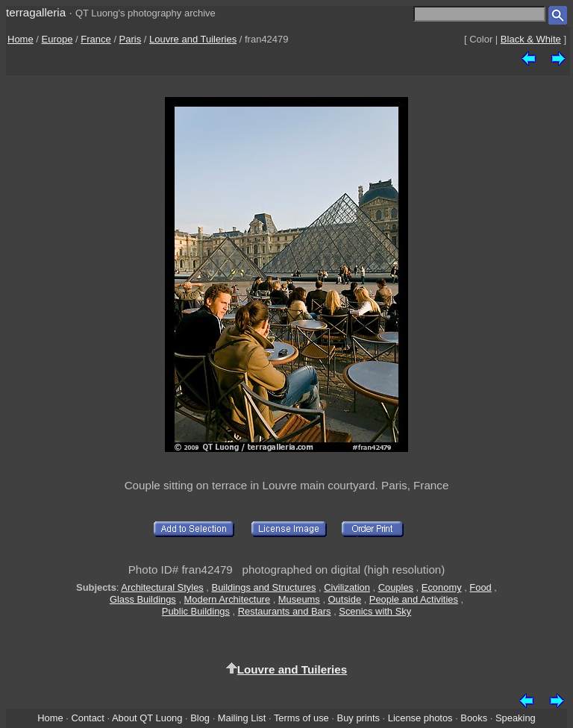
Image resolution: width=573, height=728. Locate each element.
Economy (442, 587)
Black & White (531, 39)
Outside (345, 599)
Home (21, 39)
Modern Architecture (228, 599)
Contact (87, 718)
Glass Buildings (143, 599)
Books (474, 718)
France (95, 39)
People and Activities (414, 599)
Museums (299, 599)
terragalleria (36, 12)
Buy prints (358, 718)
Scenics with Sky (375, 611)
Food (480, 587)
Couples (396, 587)
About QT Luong (147, 718)
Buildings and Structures (264, 587)
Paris (131, 39)
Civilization (347, 587)
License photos (420, 718)
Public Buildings (196, 611)
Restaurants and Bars (285, 611)
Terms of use (301, 718)
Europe (57, 39)
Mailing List (242, 718)
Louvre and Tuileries (193, 39)
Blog (200, 718)
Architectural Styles (162, 587)
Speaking (516, 718)
